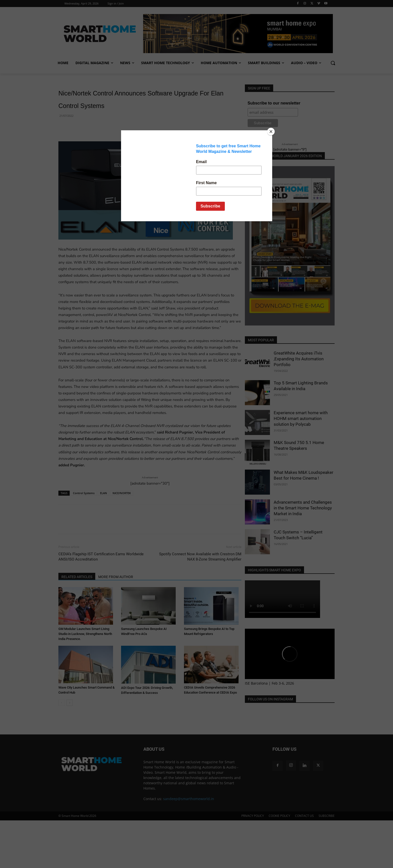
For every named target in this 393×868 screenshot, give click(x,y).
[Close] (271, 132)
